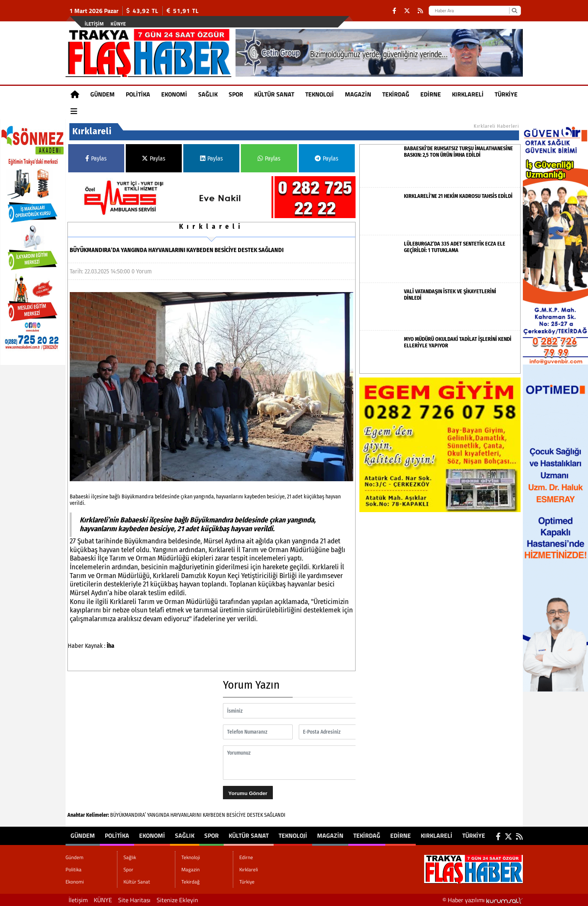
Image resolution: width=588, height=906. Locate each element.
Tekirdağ (396, 94)
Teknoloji (320, 94)
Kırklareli (468, 94)
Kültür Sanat (274, 94)
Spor (236, 94)
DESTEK (255, 815)
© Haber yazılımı (483, 900)
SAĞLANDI (275, 815)
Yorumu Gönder (248, 793)
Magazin (358, 94)
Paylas (96, 158)
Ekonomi (174, 94)
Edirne (431, 94)
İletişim (94, 24)
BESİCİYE (236, 815)
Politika (138, 94)
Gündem (103, 94)
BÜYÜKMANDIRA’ (128, 815)
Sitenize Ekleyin (177, 900)
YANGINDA (158, 815)
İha (111, 646)
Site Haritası (134, 900)
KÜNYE (118, 24)
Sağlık (208, 94)
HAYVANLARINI (186, 815)
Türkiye (506, 94)
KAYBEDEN (214, 815)
